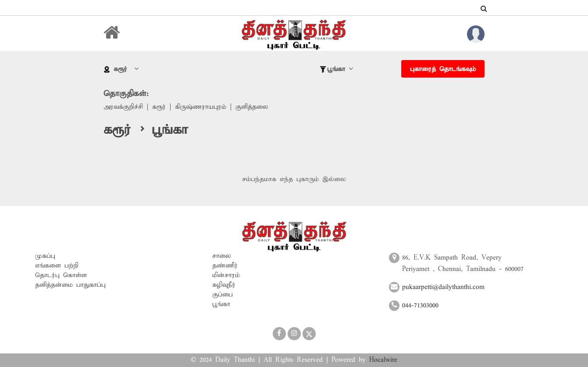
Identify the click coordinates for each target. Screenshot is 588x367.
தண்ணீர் (225, 266)
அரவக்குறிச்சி (123, 107)
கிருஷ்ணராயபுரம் (201, 107)
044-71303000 (420, 306)
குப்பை (223, 295)
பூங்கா (221, 304)
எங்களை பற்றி (57, 266)
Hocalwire (383, 360)
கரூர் (159, 107)
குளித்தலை (252, 107)
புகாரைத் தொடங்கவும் (443, 69)
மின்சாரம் (226, 275)
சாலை (222, 256)
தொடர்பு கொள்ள (61, 275)
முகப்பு (45, 256)
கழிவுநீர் (224, 285)
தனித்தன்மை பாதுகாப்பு (70, 285)
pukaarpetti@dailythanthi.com (443, 287)
